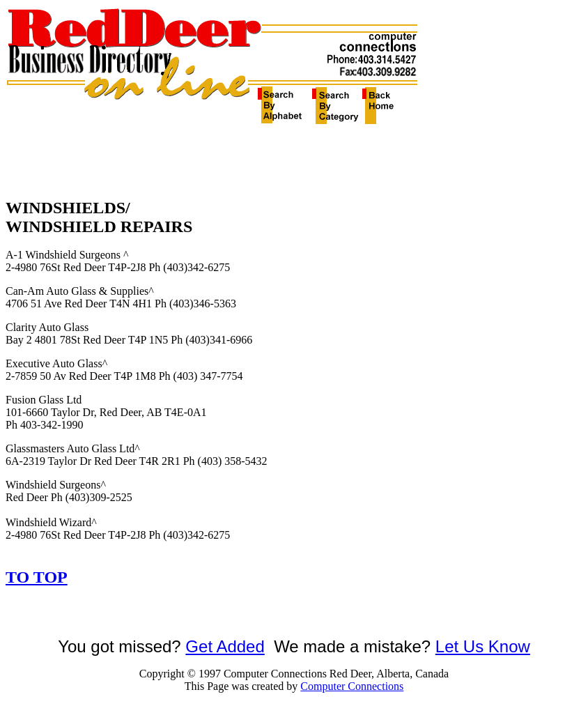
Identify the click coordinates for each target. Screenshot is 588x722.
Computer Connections (352, 686)
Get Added (225, 646)
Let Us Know (483, 646)
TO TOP (37, 577)
